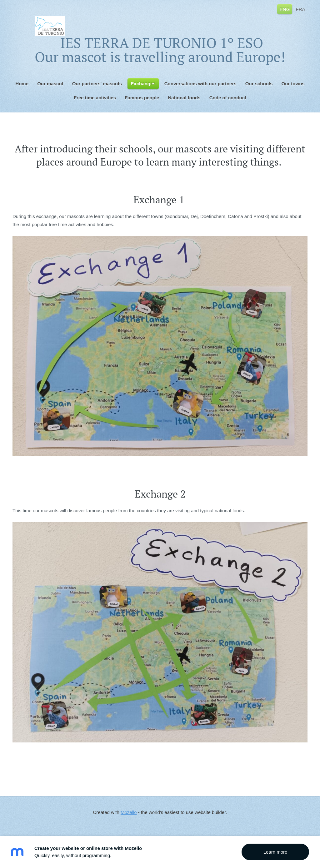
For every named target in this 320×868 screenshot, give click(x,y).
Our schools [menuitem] (259, 84)
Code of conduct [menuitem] (228, 98)
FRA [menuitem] (301, 9)
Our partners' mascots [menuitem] (97, 84)
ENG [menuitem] (285, 9)
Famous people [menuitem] (142, 98)
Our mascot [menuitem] (50, 84)
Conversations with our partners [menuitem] (200, 84)
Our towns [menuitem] (293, 84)
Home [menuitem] (22, 84)
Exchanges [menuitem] (143, 84)
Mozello (129, 812)
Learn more (275, 852)
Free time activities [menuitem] (95, 98)
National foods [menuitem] (184, 98)
